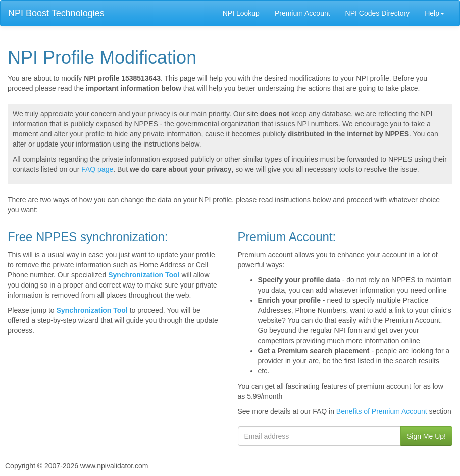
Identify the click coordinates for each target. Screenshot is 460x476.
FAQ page (97, 169)
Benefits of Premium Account (382, 411)
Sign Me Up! (426, 436)
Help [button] (435, 13)
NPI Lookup (241, 13)
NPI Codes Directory (378, 13)
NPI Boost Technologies (56, 13)
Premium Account (302, 13)
